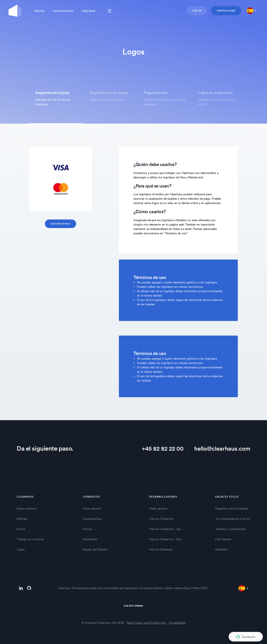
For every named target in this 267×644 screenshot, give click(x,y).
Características (63, 11)
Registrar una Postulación (232, 508)
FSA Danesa (223, 539)
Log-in (197, 10)
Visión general (92, 508)
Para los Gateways (161, 549)
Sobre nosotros (27, 508)
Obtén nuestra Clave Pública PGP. (186, 588)
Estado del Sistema (95, 549)
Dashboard (90, 539)
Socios (21, 529)
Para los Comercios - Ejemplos (167, 529)
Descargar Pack (60, 224)
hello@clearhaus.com (222, 448)
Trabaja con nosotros (30, 539)
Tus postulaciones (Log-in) (233, 518)
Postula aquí (226, 10)
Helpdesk (89, 11)
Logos (21, 549)
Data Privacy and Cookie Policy (147, 622)
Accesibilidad (177, 622)
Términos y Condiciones (231, 529)
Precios (39, 11)
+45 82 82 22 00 (163, 448)
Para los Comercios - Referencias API (167, 539)
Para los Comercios (161, 518)
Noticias (22, 518)
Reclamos (221, 549)
